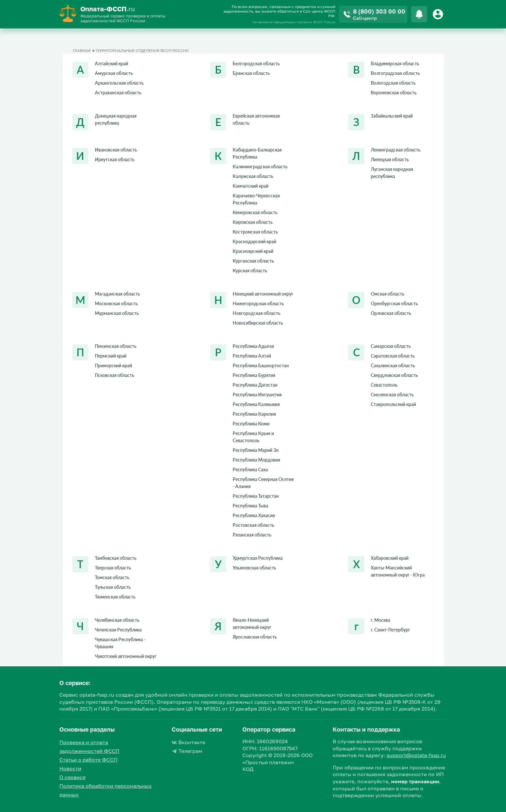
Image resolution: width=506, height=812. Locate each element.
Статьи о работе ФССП (88, 760)
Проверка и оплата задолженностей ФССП (89, 747)
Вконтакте (188, 742)
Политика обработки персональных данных (106, 790)
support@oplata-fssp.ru (416, 755)
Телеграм (187, 751)
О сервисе (72, 777)
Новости (70, 768)
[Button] (439, 14)
